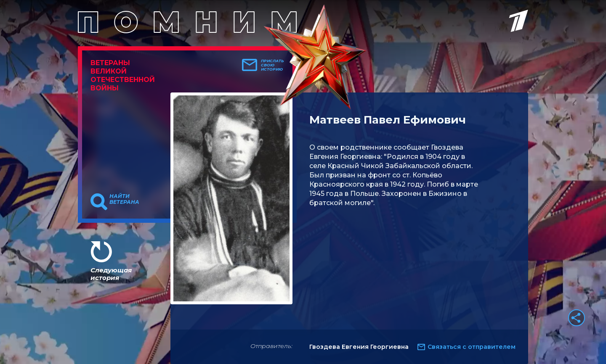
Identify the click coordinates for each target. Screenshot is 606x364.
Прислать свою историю (272, 65)
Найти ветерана (124, 199)
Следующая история (111, 274)
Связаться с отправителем (472, 347)
